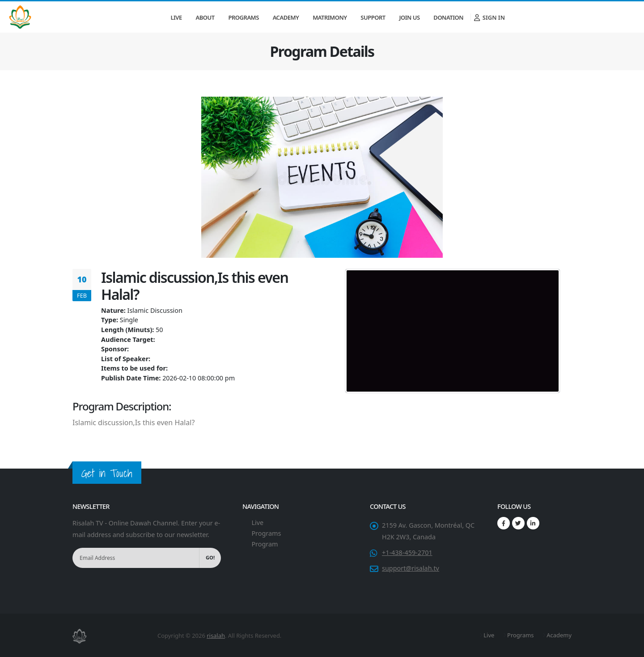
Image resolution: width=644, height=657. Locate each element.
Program (265, 544)
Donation (448, 17)
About (205, 17)
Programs (244, 17)
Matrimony (330, 17)
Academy (286, 17)
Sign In (489, 17)
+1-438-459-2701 (407, 552)
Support (373, 17)
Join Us (409, 17)
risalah (216, 636)
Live (176, 17)
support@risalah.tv (411, 568)
